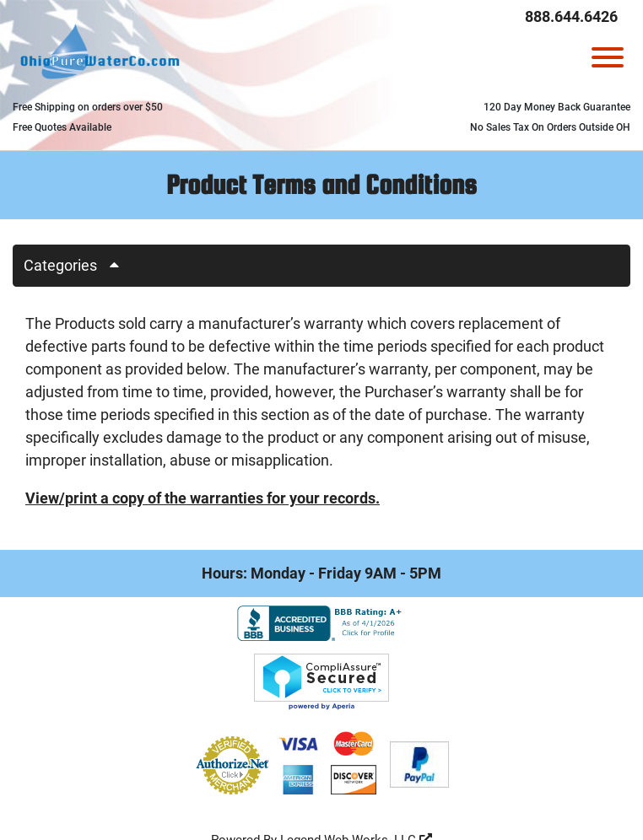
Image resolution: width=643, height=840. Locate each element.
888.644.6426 (571, 16)
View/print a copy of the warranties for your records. (203, 498)
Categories (78, 265)
